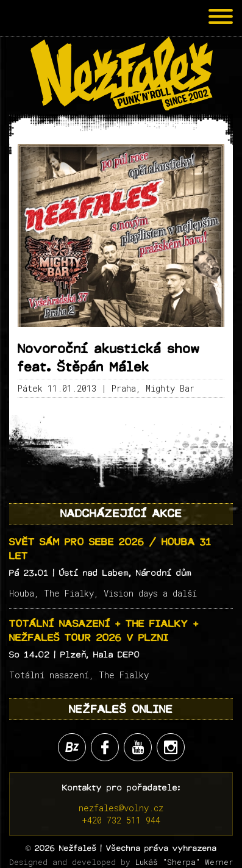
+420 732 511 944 (121, 820)
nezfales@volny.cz (121, 808)
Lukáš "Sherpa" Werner (184, 862)
